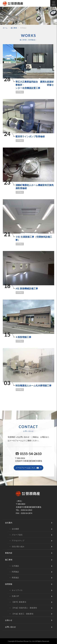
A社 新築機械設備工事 (27, 289)
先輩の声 (15, 596)
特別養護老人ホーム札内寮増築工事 (33, 386)
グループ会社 (17, 535)
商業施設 (15, 578)
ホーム (5, 28)
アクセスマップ (18, 541)
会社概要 (15, 529)
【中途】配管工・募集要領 (23, 614)
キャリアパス (17, 590)
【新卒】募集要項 (19, 602)
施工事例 (14, 28)
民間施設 (20, 92)
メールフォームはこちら (26, 468)
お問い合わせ (10, 627)
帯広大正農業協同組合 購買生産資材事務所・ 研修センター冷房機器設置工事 (35, 85)
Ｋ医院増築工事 (23, 337)
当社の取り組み (18, 547)
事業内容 (9, 553)
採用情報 (9, 584)
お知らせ (9, 620)
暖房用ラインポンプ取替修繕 (30, 137)
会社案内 (9, 523)
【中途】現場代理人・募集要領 (24, 608)
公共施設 (15, 566)
